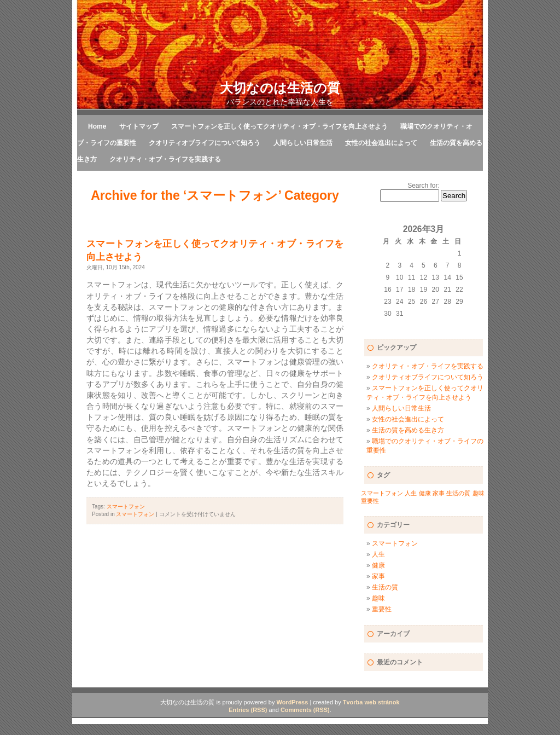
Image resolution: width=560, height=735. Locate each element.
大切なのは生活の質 (280, 88)
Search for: (424, 186)
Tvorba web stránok (371, 702)
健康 (378, 565)
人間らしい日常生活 (303, 143)
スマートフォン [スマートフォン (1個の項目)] (382, 493)
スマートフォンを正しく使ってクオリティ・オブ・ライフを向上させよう (279, 126)
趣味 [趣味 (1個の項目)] (479, 493)
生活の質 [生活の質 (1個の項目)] (458, 493)
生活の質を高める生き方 (408, 430)
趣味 (378, 598)
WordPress (292, 702)
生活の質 (385, 587)
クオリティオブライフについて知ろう (205, 143)
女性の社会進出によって (381, 143)
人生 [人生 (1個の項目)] (411, 493)
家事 (378, 576)
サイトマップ (139, 126)
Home (97, 126)
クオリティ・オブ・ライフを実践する (165, 159)
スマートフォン (126, 507)
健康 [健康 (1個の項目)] (425, 493)
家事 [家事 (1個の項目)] (439, 493)
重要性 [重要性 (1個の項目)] (370, 501)
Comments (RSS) (305, 710)
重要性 (382, 609)
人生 (378, 554)
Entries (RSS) (248, 710)
